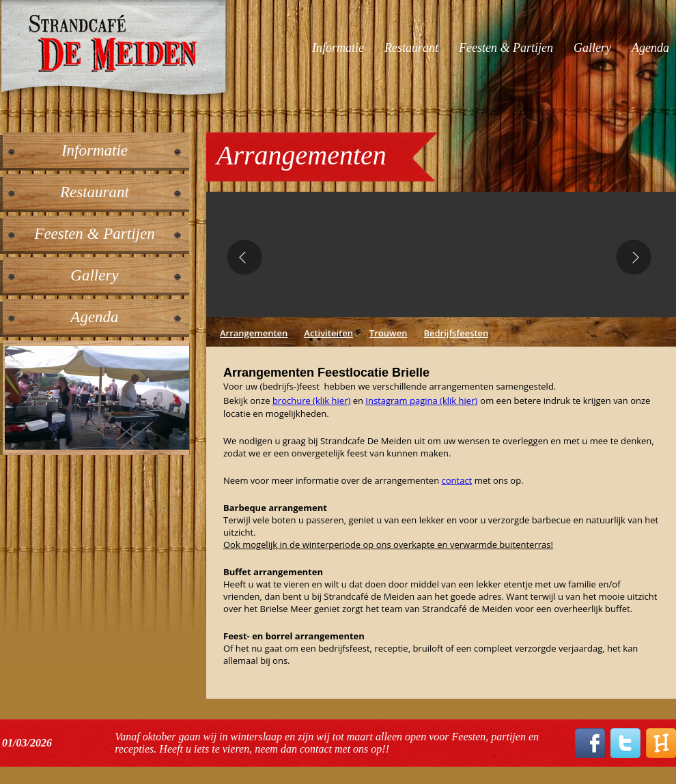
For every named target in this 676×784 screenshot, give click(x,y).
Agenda (650, 48)
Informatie (338, 48)
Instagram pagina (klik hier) (421, 401)
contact (457, 480)
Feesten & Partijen (506, 48)
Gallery (592, 48)
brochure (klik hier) (311, 401)
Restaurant (411, 48)
